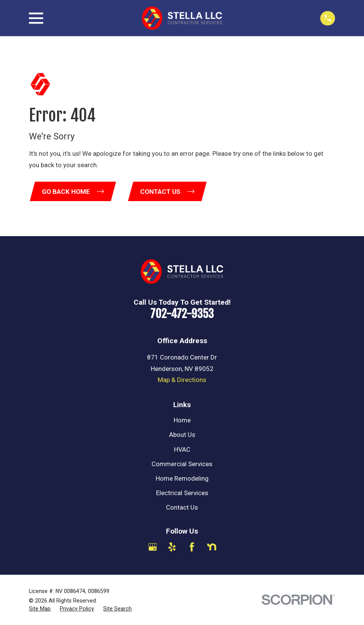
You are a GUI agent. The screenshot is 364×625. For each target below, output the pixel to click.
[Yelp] (172, 548)
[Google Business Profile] (153, 548)
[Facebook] (192, 548)
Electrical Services (182, 494)
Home (182, 421)
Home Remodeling (182, 479)
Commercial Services (182, 464)
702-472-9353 (182, 314)
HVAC (182, 450)
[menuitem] (40, 610)
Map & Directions (182, 380)
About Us (182, 435)
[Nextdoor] (212, 548)
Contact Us (182, 508)
